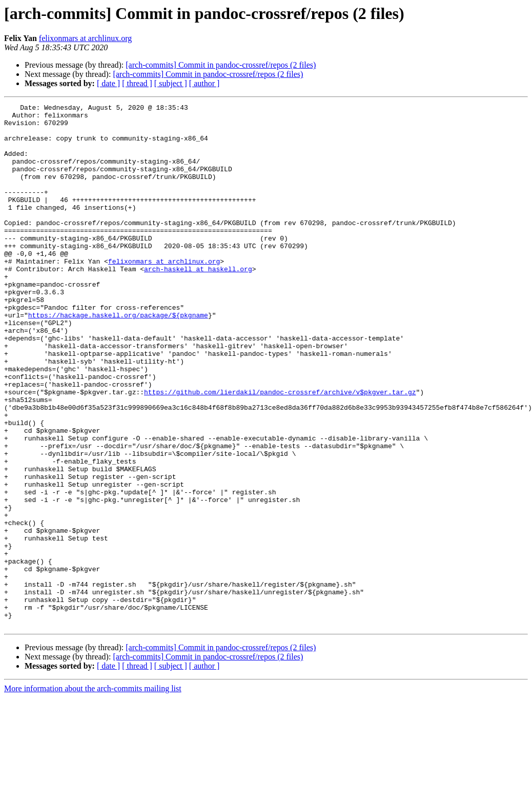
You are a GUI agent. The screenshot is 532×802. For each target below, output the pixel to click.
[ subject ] (171, 83)
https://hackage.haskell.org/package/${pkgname (118, 358)
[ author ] (204, 83)
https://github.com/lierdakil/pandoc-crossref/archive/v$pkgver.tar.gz (280, 450)
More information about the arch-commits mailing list (93, 793)
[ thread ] (137, 83)
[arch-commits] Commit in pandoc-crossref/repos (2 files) (221, 65)
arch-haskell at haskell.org (198, 303)
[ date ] (108, 83)
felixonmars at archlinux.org (85, 38)
